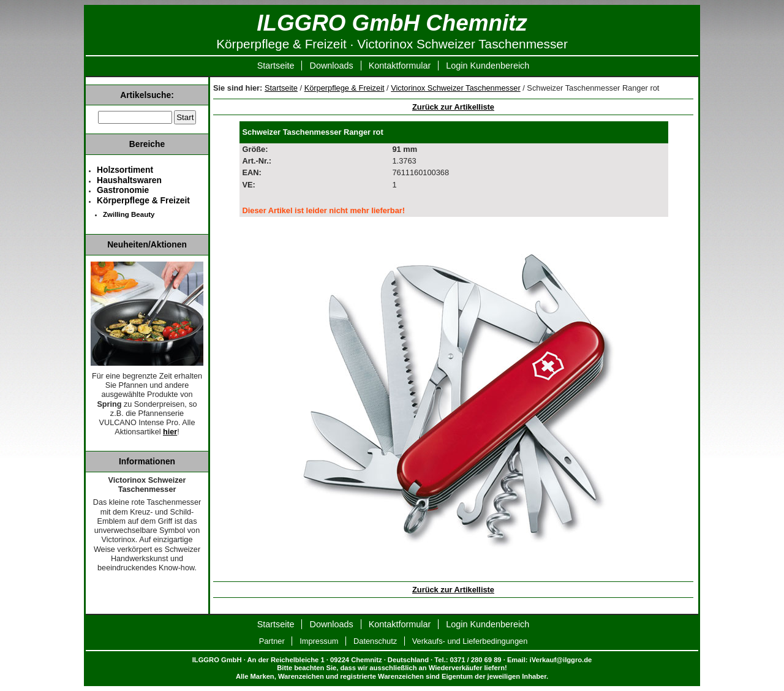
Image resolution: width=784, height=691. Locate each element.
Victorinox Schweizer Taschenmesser (455, 88)
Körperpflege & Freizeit (345, 88)
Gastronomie (123, 190)
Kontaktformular (400, 66)
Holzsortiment (125, 170)
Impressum (319, 641)
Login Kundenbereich (488, 66)
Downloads (331, 66)
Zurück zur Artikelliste (453, 107)
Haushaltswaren (129, 180)
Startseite (276, 66)
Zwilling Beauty (129, 214)
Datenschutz (375, 641)
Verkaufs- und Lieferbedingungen (470, 641)
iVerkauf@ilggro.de (561, 660)
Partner (272, 641)
